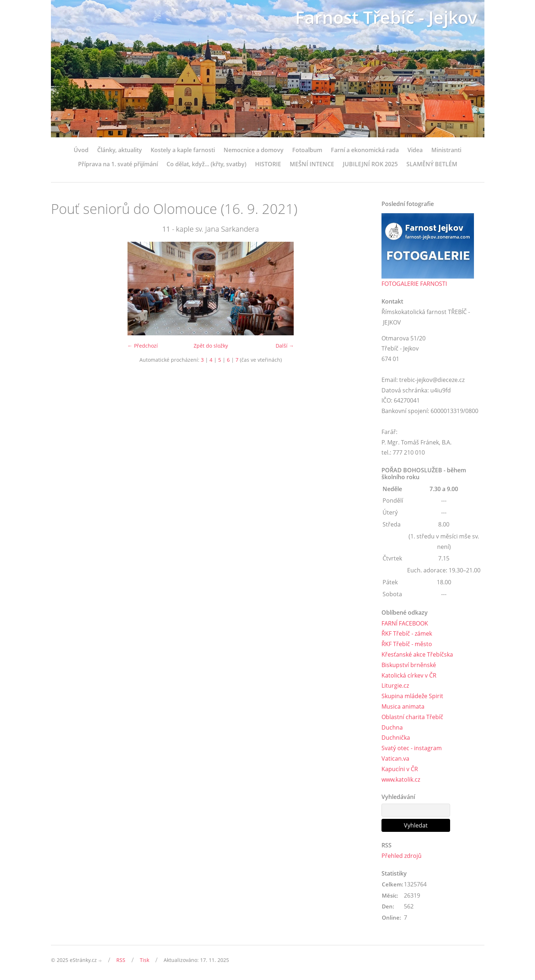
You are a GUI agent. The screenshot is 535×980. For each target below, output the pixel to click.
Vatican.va (395, 758)
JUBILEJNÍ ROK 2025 (370, 164)
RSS (121, 960)
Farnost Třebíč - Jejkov (386, 17)
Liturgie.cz (395, 685)
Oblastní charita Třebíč (412, 717)
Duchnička (396, 738)
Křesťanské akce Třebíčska (417, 654)
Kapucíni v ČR (400, 769)
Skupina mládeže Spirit (412, 696)
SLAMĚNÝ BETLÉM (432, 164)
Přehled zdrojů (402, 856)
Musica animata (403, 706)
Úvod (81, 150)
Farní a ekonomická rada (365, 150)
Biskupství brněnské (409, 665)
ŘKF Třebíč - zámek (407, 633)
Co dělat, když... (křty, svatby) (206, 164)
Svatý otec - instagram (412, 748)
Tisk (144, 960)
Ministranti (446, 150)
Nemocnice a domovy (254, 150)
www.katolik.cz (401, 779)
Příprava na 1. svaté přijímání (118, 164)
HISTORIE (268, 164)
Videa (415, 150)
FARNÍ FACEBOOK (405, 623)
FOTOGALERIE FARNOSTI (414, 284)
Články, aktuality (120, 150)
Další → (285, 346)
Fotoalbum (307, 150)
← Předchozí (143, 346)
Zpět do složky (211, 346)
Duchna (392, 727)
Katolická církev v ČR (409, 675)
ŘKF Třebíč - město (407, 644)
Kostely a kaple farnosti (183, 150)
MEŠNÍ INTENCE (312, 164)
